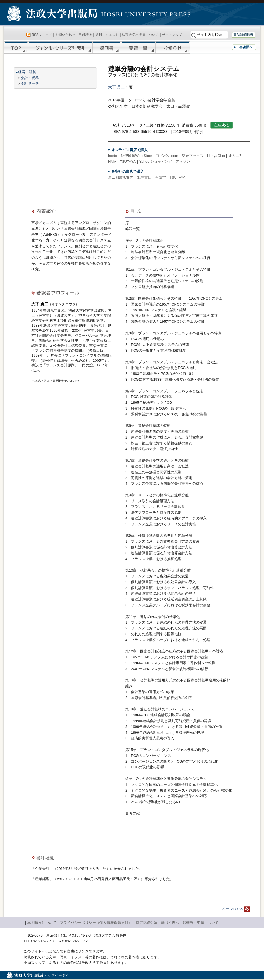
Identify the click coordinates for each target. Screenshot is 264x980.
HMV (112, 162)
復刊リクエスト (107, 35)
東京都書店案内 (121, 177)
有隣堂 (160, 177)
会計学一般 (30, 84)
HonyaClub (216, 156)
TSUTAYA (128, 162)
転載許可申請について (201, 923)
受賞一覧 (138, 48)
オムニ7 (235, 156)
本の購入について (42, 923)
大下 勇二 (116, 87)
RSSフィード (42, 35)
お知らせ (173, 48)
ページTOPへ (233, 909)
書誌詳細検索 (243, 35)
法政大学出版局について (140, 35)
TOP (16, 48)
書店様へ (244, 47)
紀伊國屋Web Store (137, 156)
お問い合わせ (65, 35)
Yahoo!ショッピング (156, 162)
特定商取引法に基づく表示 (157, 923)
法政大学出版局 (53, 14)
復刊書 (107, 48)
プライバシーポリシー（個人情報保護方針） (96, 923)
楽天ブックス (193, 156)
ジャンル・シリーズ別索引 (60, 48)
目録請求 (85, 35)
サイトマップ (172, 35)
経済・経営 (27, 72)
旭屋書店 (144, 177)
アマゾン (183, 162)
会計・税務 (30, 78)
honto (113, 156)
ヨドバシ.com (167, 156)
